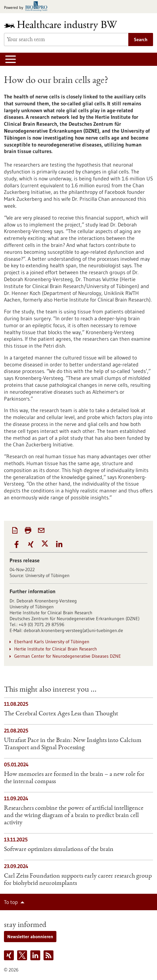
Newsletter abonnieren (30, 937)
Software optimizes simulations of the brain (59, 850)
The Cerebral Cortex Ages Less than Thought (61, 714)
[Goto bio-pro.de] (28, 7)
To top (11, 902)
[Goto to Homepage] (65, 26)
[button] (17, 545)
